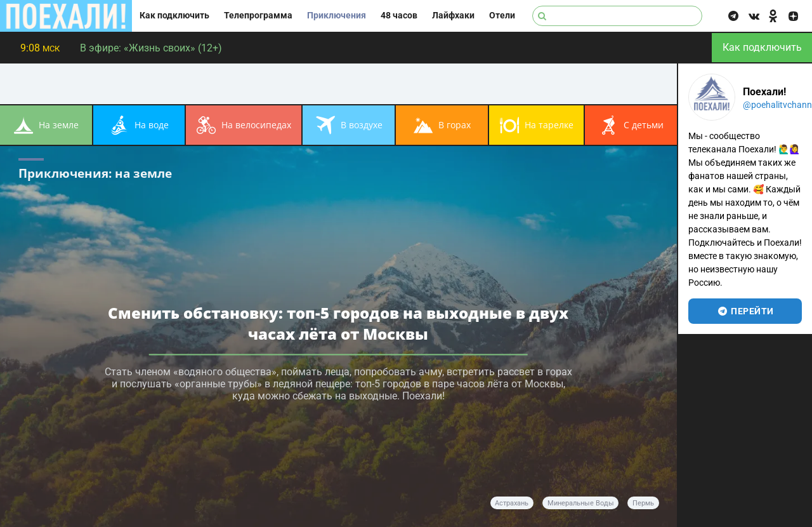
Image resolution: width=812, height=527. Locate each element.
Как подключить (174, 16)
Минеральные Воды (581, 503)
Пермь (643, 503)
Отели (502, 16)
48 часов (399, 16)
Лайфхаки (453, 16)
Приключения (337, 16)
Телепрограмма (258, 16)
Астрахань (512, 503)
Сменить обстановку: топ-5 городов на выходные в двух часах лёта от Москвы (338, 323)
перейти (745, 311)
